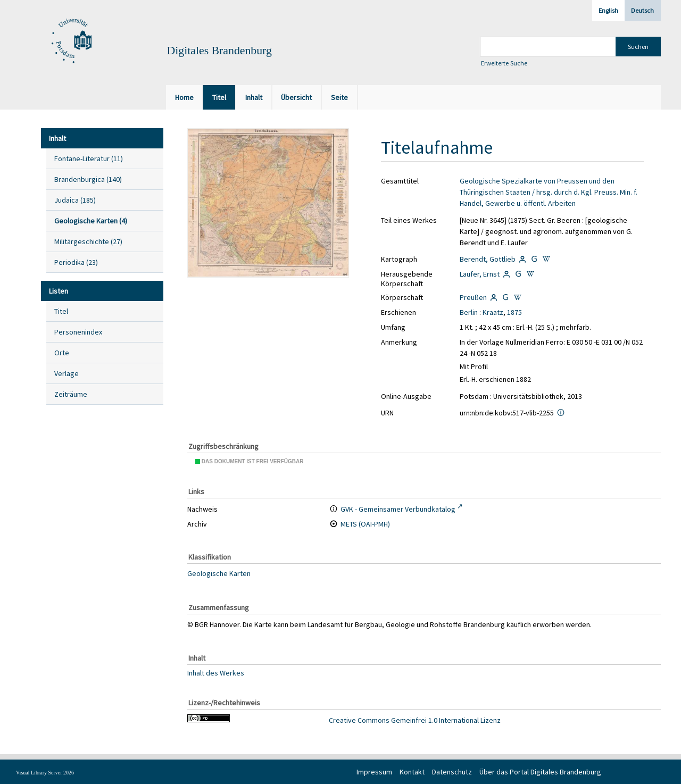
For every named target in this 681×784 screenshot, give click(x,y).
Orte (62, 353)
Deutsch (642, 10)
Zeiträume (71, 394)
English (608, 10)
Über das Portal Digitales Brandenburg (540, 772)
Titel (61, 311)
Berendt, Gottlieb (488, 259)
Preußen (473, 297)
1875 (514, 312)
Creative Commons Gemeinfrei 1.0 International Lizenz (415, 720)
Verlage (67, 373)
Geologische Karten (219, 573)
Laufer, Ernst (480, 274)
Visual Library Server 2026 (45, 773)
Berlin (469, 312)
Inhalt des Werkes (216, 672)
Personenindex (78, 332)
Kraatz (493, 312)
